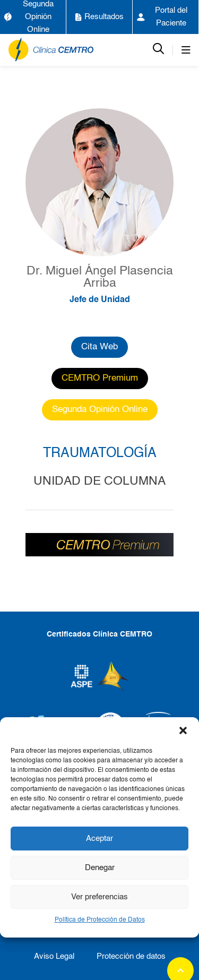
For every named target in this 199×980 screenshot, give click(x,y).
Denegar (100, 868)
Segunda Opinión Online (29, 17)
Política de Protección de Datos (100, 920)
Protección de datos (131, 956)
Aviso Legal (54, 956)
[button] (183, 730)
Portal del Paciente (162, 17)
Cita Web (99, 347)
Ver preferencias (99, 897)
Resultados (99, 17)
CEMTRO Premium (100, 378)
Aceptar (99, 839)
